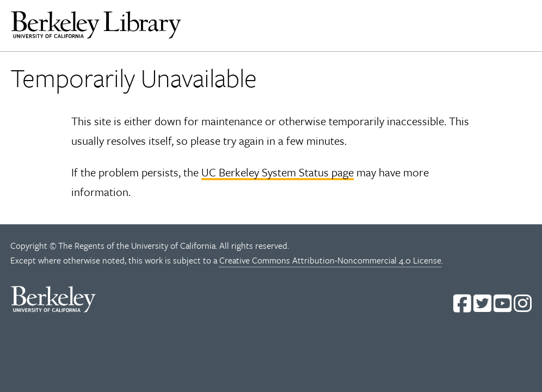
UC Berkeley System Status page (278, 172)
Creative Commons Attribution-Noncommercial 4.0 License (330, 260)
